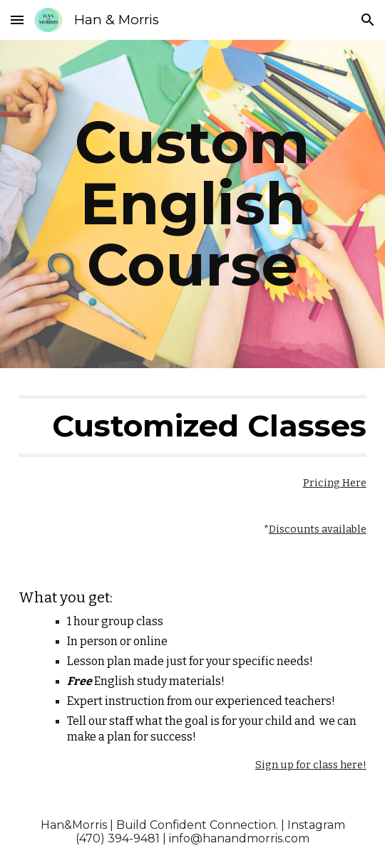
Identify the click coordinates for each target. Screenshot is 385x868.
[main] (192, 204)
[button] (17, 20)
